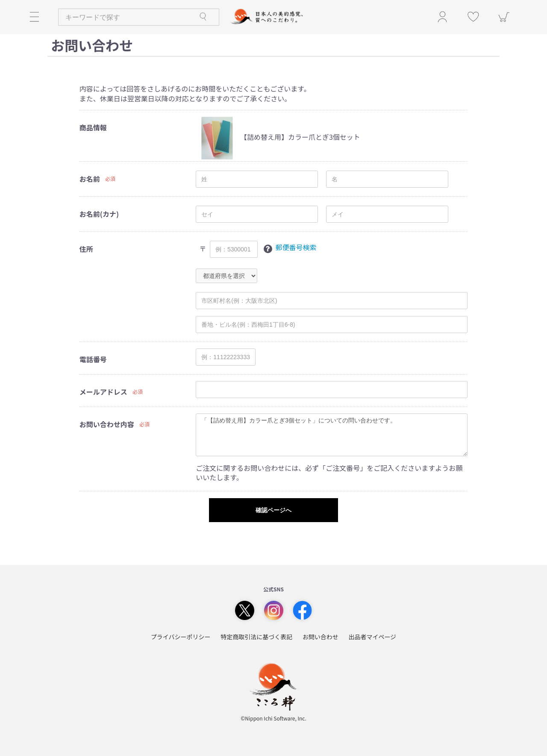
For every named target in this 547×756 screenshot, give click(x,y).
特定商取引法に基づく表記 (256, 637)
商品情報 (93, 128)
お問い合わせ (321, 637)
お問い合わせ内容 (107, 424)
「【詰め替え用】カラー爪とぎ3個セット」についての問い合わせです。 (332, 435)
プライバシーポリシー (181, 637)
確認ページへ (273, 510)
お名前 (90, 179)
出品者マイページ (372, 637)
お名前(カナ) (99, 214)
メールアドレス (103, 392)
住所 (86, 249)
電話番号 (93, 359)
